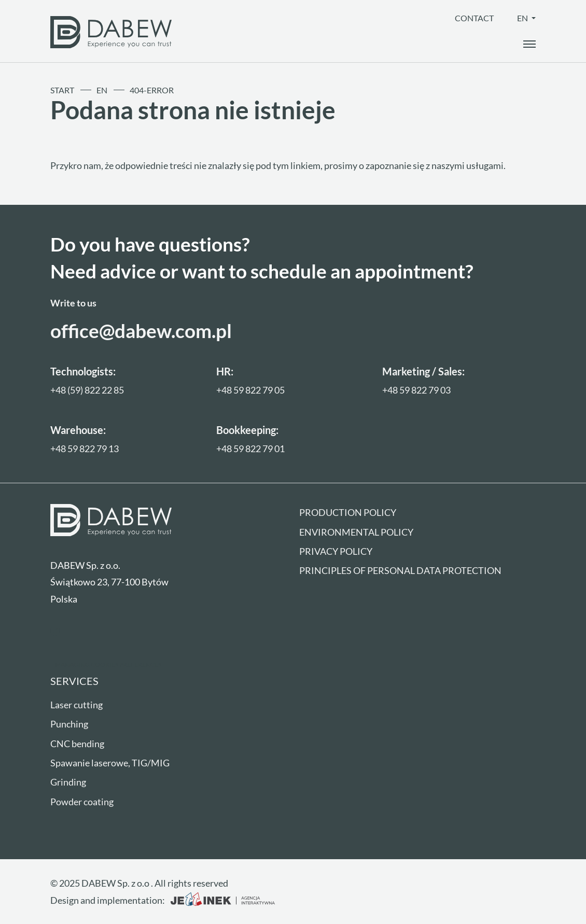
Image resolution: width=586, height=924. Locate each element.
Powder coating (82, 802)
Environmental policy (356, 532)
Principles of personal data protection (400, 570)
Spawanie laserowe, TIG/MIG (110, 763)
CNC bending (77, 744)
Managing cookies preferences (108, 664)
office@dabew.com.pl (141, 331)
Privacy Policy (336, 551)
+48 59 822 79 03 (416, 390)
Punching (69, 724)
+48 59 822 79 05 (250, 390)
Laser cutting (76, 705)
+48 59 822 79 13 (85, 449)
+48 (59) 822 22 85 (87, 390)
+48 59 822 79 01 (250, 449)
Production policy (348, 512)
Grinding (68, 782)
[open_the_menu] (529, 44)
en (523, 18)
